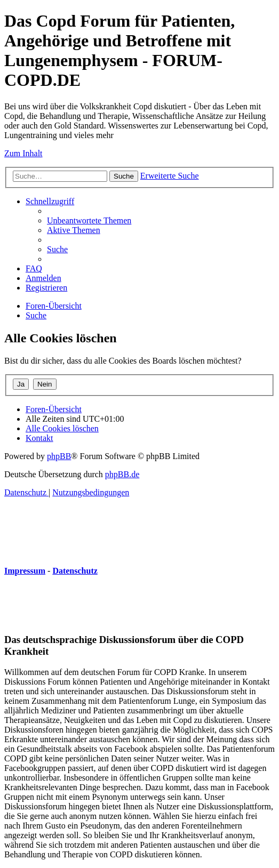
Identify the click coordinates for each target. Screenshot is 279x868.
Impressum (25, 571)
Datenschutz (75, 571)
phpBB (59, 456)
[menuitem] (89, 220)
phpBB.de (122, 474)
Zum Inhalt (23, 153)
